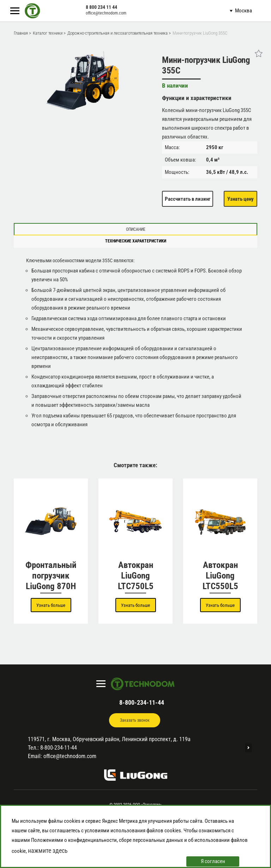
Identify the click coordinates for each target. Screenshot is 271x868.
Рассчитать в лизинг (188, 199)
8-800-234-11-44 (142, 702)
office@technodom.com (106, 13)
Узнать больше (51, 605)
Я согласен (213, 861)
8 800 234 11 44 (101, 7)
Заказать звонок (135, 720)
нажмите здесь (48, 851)
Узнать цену (240, 199)
